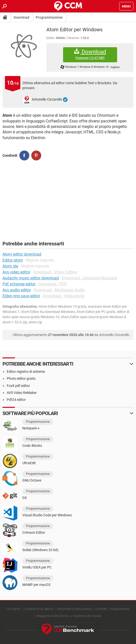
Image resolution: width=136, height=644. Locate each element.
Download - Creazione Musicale (89, 278)
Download (21, 17)
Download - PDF (53, 284)
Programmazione (49, 17)
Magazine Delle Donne (53, 616)
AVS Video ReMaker (22, 393)
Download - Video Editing (55, 272)
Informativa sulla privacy (75, 609)
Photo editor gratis (21, 379)
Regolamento (120, 609)
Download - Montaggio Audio (59, 290)
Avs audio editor (17, 290)
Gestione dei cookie (87, 616)
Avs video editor (16, 272)
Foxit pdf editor (18, 386)
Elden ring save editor (21, 296)
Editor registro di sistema (26, 372)
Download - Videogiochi (64, 296)
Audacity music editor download (31, 278)
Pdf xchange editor (19, 284)
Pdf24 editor (16, 400)
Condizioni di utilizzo (39, 609)
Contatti (101, 609)
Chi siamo (13, 609)
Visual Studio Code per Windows (47, 515)
